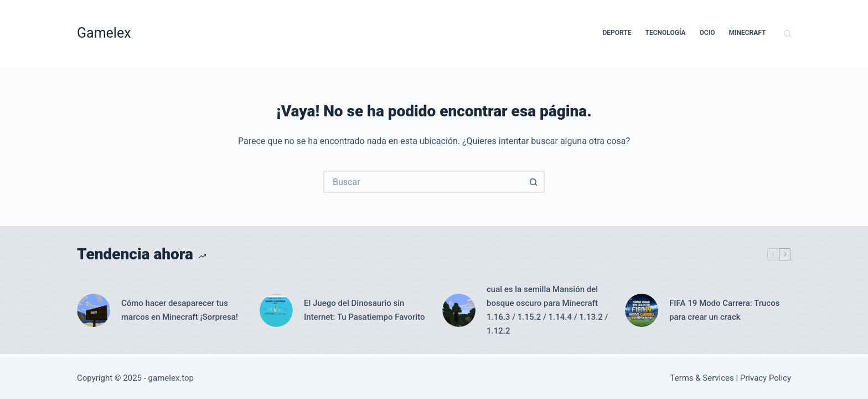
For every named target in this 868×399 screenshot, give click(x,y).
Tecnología (666, 33)
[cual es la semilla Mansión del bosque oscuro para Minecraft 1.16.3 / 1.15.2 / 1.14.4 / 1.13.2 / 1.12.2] (459, 310)
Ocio (707, 33)
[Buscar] (787, 34)
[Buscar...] (423, 182)
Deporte (617, 33)
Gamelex (104, 33)
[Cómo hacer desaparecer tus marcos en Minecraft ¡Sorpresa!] (94, 310)
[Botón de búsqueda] (534, 182)
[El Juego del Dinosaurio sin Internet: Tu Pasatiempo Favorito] (276, 310)
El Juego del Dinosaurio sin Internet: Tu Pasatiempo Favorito (365, 310)
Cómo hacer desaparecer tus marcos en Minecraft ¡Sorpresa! (180, 310)
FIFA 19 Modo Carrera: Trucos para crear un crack (724, 310)
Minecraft (748, 33)
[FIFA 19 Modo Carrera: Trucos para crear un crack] (642, 310)
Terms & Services (702, 378)
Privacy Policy (766, 378)
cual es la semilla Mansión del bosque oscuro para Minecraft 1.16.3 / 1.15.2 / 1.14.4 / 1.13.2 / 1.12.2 (547, 310)
